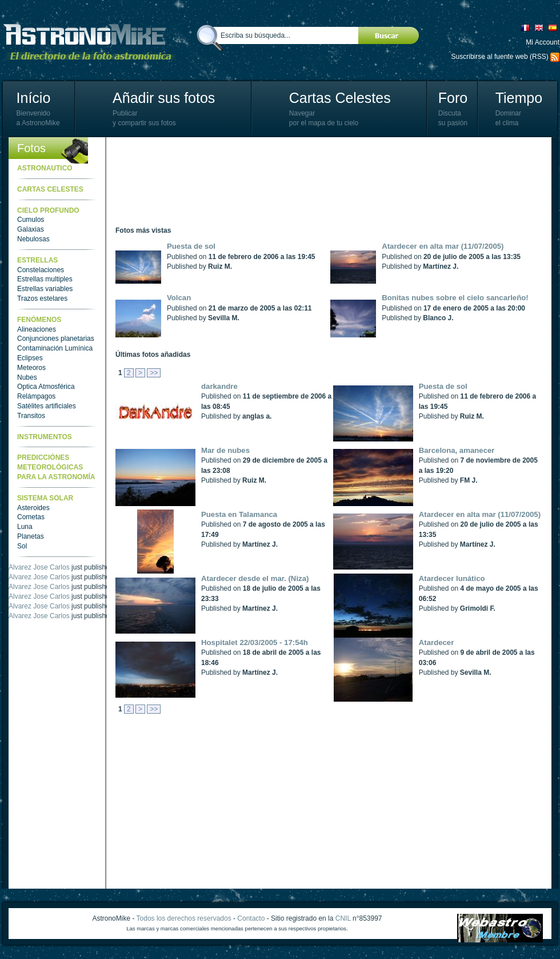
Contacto (251, 918)
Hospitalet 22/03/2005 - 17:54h (255, 642)
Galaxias (31, 229)
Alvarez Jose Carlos (39, 567)
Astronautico (45, 168)
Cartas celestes (50, 189)
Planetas (31, 536)
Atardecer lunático (452, 578)
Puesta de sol (191, 246)
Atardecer (437, 642)
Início (34, 98)
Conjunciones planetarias (56, 339)
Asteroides (33, 508)
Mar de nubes (225, 450)
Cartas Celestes (340, 98)
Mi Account (543, 42)
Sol (22, 546)
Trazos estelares (42, 299)
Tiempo (519, 98)
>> (154, 373)
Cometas (31, 517)
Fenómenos (39, 320)
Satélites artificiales (47, 406)
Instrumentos (45, 437)
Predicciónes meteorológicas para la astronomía (56, 467)
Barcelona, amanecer (457, 450)
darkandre (219, 386)
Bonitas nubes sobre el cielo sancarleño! (455, 298)
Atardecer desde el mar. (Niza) (255, 578)
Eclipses (30, 358)
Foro (453, 98)
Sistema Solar (45, 498)
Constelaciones (41, 270)
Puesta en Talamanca (239, 514)
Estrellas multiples (45, 279)
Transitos (31, 416)
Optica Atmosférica (46, 387)
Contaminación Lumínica (55, 348)
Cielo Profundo (48, 210)
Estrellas (37, 260)
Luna (25, 527)
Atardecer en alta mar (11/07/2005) (443, 246)
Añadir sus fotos (164, 98)
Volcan (179, 298)
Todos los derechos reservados (184, 918)
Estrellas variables (45, 289)
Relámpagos (36, 396)
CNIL (343, 918)
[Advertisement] (165, 182)
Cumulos (31, 220)
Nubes (27, 377)
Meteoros (31, 368)
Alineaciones (37, 329)
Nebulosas (33, 239)
